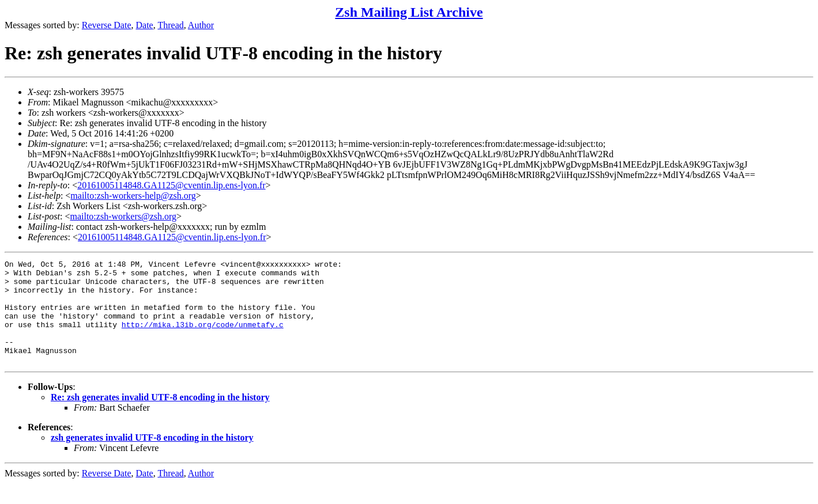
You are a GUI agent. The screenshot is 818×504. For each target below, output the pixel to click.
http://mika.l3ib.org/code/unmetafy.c (203, 338)
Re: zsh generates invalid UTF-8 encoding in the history (160, 418)
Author (201, 25)
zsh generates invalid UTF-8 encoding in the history (152, 458)
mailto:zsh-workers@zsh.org (123, 216)
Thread (170, 25)
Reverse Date (107, 25)
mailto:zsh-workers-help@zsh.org (133, 196)
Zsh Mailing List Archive (409, 12)
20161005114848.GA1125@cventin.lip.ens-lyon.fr (171, 185)
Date (145, 25)
